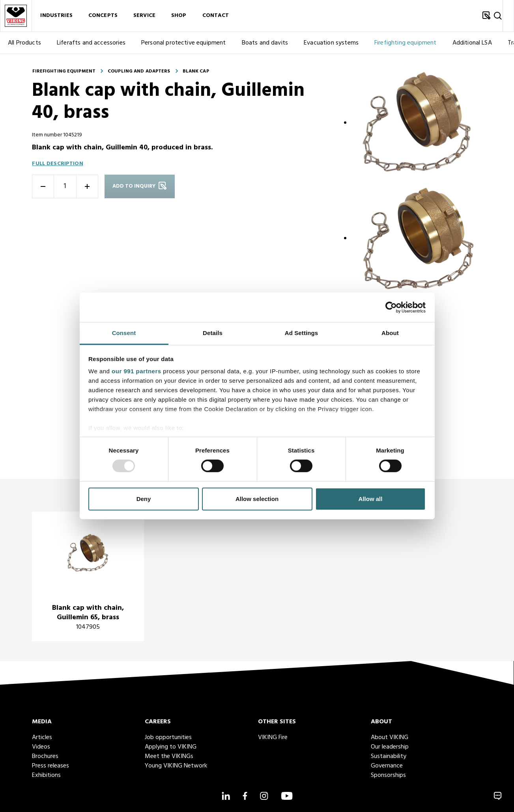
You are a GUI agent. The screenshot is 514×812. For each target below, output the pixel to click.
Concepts (103, 16)
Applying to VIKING (171, 747)
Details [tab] (213, 333)
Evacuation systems (331, 43)
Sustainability (389, 756)
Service (144, 16)
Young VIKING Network (176, 766)
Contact (216, 16)
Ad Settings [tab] (301, 333)
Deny (144, 499)
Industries (56, 16)
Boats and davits (265, 43)
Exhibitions (46, 775)
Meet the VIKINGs (169, 756)
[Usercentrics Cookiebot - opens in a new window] (391, 307)
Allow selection (257, 499)
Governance (387, 766)
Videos (41, 747)
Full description (57, 164)
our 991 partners (136, 371)
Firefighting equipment (406, 43)
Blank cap (196, 71)
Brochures (45, 756)
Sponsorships (388, 775)
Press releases (50, 766)
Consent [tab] (124, 333)
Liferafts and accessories (91, 43)
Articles (42, 738)
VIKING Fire (273, 738)
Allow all (371, 499)
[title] (88, 576)
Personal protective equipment (184, 43)
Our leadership (390, 747)
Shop (179, 16)
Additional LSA (472, 43)
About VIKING (390, 738)
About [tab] (390, 333)
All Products (24, 43)
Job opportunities (168, 738)
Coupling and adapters (139, 71)
